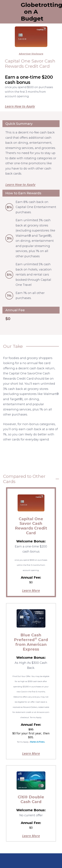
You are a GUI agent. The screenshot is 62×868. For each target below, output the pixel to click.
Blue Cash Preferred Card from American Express (31, 642)
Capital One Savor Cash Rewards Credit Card (31, 526)
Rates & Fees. (38, 742)
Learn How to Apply (20, 106)
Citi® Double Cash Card (31, 799)
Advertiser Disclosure (31, 54)
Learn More (31, 590)
